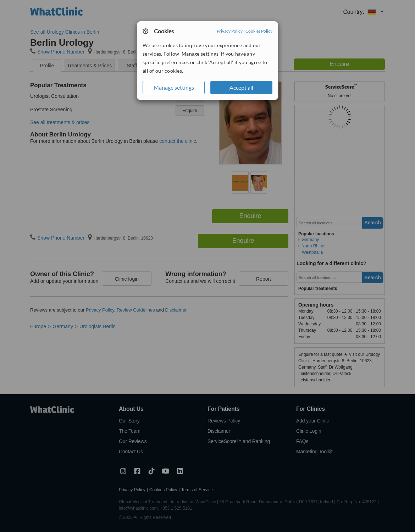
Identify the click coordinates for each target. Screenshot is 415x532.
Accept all (241, 87)
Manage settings (174, 87)
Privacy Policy (230, 31)
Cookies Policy (259, 31)
